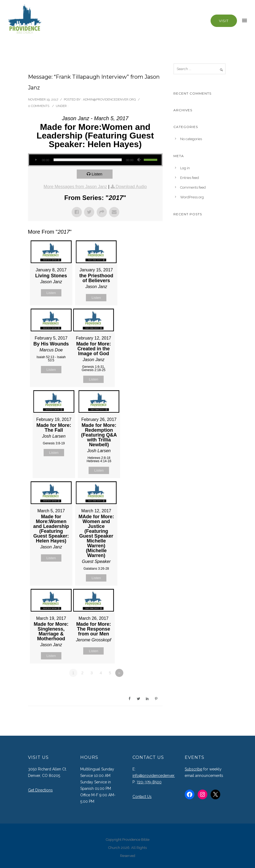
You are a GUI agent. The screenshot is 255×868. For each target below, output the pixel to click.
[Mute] (139, 160)
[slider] (88, 160)
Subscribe (193, 769)
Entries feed (190, 178)
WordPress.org (192, 197)
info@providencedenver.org (157, 776)
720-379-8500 (149, 782)
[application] (95, 160)
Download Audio (131, 187)
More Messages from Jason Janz (75, 187)
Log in (185, 168)
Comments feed (193, 187)
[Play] (36, 160)
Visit (224, 21)
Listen (97, 174)
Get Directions (40, 790)
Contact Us (142, 797)
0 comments (39, 106)
